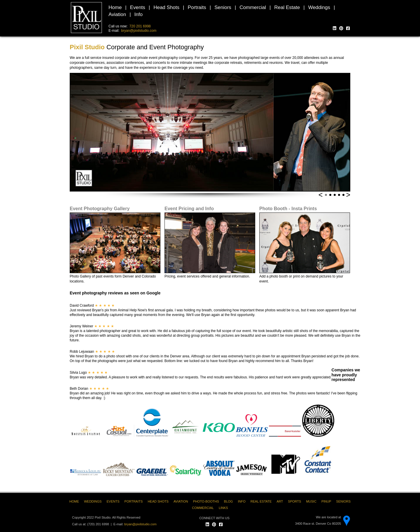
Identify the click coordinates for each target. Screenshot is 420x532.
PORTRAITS (134, 501)
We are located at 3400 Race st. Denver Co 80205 (318, 520)
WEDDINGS (93, 501)
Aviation (117, 14)
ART (280, 501)
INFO (242, 501)
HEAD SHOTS (158, 501)
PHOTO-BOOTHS (206, 501)
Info (139, 14)
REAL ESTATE (261, 501)
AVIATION (181, 501)
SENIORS (344, 501)
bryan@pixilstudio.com (139, 31)
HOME (74, 501)
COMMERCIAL (203, 508)
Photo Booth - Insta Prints (288, 209)
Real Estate (287, 7)
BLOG (229, 501)
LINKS (223, 508)
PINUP (326, 501)
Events (138, 7)
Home (115, 7)
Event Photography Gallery (100, 209)
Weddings (319, 7)
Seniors (223, 7)
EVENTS (113, 501)
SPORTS (294, 501)
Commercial (253, 7)
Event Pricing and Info (189, 209)
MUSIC (311, 501)
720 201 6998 (140, 26)
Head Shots (166, 7)
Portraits (197, 7)
